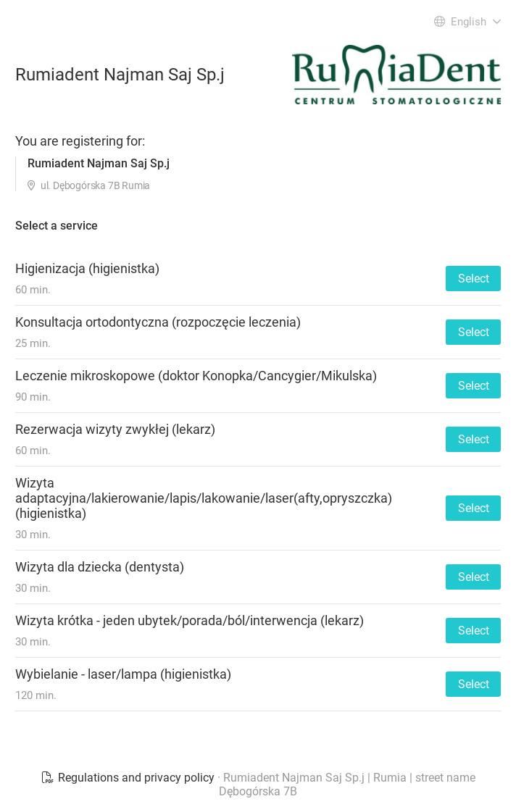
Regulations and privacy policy (129, 778)
